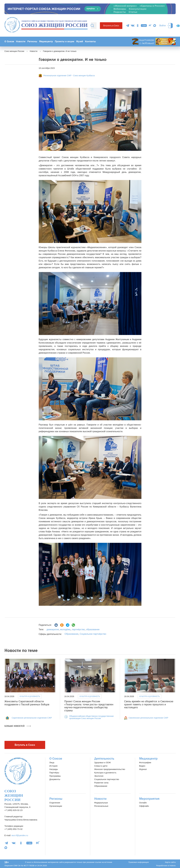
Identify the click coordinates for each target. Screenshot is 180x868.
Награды (54, 769)
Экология (99, 776)
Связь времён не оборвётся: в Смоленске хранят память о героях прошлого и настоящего (149, 704)
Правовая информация (139, 862)
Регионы (32, 41)
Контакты (90, 41)
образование (92, 629)
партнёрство (78, 629)
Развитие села (101, 783)
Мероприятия (149, 799)
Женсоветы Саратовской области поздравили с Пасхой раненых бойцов (27, 703)
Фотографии (145, 762)
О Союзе (9, 41)
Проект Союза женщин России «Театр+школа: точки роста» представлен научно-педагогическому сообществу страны (89, 706)
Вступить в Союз (111, 26)
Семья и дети (101, 766)
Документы (55, 779)
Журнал (143, 769)
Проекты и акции (65, 41)
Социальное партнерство (107, 779)
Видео (142, 766)
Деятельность (104, 759)
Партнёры (54, 773)
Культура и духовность (30, 696)
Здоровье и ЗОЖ (103, 762)
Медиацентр (46, 41)
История (53, 766)
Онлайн (143, 803)
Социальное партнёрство (93, 634)
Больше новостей (18, 726)
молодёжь (65, 629)
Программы (55, 776)
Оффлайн (144, 806)
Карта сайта (170, 862)
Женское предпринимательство (110, 769)
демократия (53, 629)
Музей (80, 41)
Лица (52, 762)
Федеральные (101, 803)
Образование (71, 634)
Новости (21, 41)
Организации (56, 806)
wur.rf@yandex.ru (20, 835)
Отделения (55, 803)
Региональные (101, 806)
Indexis (172, 866)
